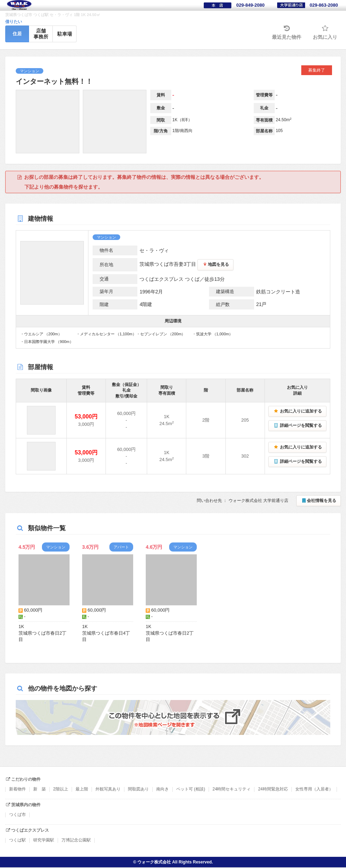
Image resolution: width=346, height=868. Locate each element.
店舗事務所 (41, 34)
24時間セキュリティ (232, 789)
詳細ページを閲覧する (297, 425)
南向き (163, 789)
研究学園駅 (44, 840)
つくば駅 (17, 840)
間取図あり (138, 789)
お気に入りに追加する (297, 411)
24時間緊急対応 (273, 789)
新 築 (39, 789)
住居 (17, 34)
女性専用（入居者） (314, 789)
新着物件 (17, 789)
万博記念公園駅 (76, 840)
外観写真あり (108, 789)
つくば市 (17, 815)
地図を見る (215, 264)
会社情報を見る (319, 501)
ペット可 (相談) (191, 789)
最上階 (82, 789)
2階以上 (61, 789)
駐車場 (65, 34)
